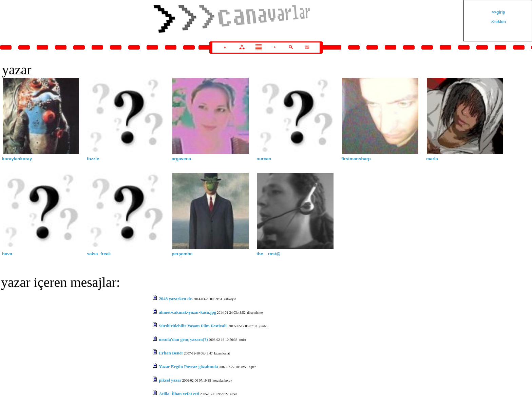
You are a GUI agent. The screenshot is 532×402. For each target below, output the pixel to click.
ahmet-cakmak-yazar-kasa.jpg (187, 312)
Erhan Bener (171, 353)
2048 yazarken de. (176, 299)
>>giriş (498, 12)
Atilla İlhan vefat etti (179, 394)
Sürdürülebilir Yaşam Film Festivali (193, 326)
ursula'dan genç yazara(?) (183, 339)
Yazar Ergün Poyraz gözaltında (188, 367)
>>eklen (498, 22)
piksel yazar (170, 380)
